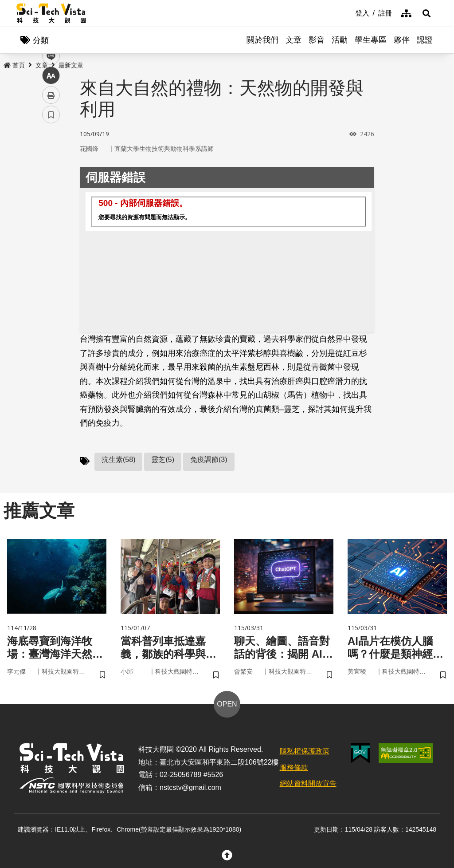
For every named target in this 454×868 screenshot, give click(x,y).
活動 (340, 40)
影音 (317, 40)
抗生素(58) (118, 460)
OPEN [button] (227, 704)
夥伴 (402, 40)
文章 (294, 40)
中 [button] (51, 228)
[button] (427, 13)
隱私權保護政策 (305, 751)
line (48, 209)
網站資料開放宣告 (308, 783)
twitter (51, 189)
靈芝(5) (163, 460)
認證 (425, 40)
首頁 (14, 65)
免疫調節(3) (209, 460)
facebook (51, 170)
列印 (51, 248)
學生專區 (371, 40)
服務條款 (294, 767)
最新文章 (71, 65)
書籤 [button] (51, 267)
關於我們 (262, 40)
